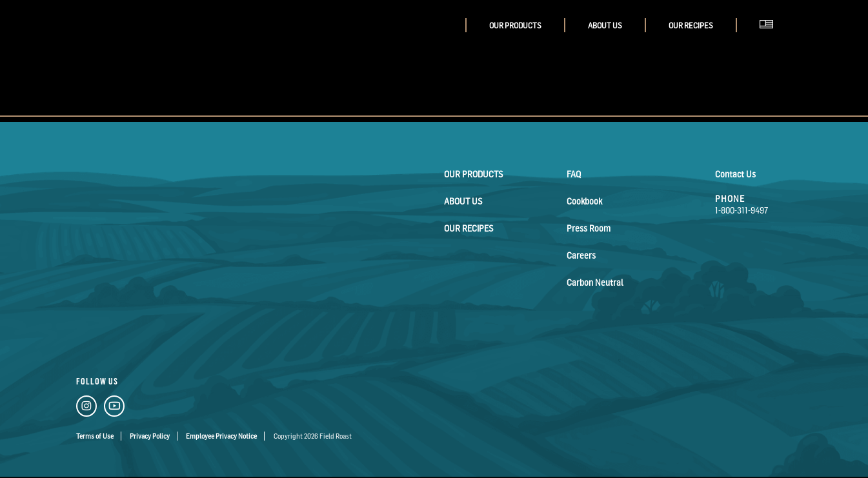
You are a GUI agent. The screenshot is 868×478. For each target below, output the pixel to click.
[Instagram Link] (86, 408)
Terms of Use (95, 436)
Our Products (515, 25)
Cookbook (584, 201)
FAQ (574, 174)
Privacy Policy (150, 436)
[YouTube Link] (114, 408)
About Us (605, 25)
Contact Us (735, 174)
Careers (581, 255)
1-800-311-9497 (742, 210)
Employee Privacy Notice (221, 436)
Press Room (589, 228)
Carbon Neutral (595, 282)
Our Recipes (691, 25)
